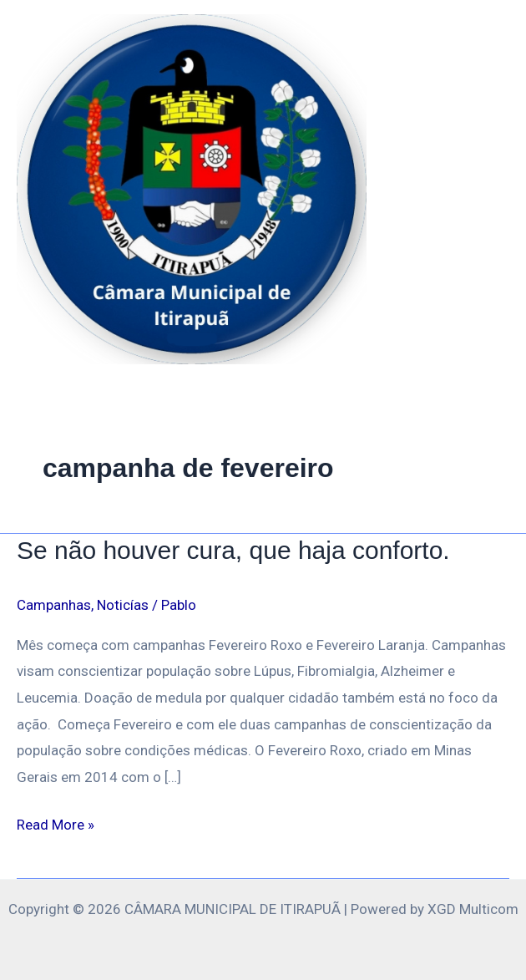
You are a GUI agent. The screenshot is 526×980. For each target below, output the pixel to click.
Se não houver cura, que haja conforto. (233, 550)
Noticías (123, 605)
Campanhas (54, 605)
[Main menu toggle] (491, 190)
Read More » (56, 823)
